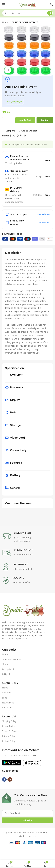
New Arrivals (8, 703)
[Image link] (24, 609)
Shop (5, 698)
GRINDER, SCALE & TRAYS (25, 22)
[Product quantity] (8, 120)
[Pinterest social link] (18, 136)
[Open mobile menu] (4, 4)
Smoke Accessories (11, 659)
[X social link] (14, 136)
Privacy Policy (9, 736)
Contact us (7, 708)
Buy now (45, 120)
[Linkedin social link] (21, 136)
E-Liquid (6, 674)
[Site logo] (28, 4)
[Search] (27, 13)
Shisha (5, 664)
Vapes (5, 654)
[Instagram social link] (10, 779)
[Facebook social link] (10, 136)
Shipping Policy (9, 721)
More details (43, 214)
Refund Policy (9, 741)
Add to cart (25, 120)
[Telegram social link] (25, 136)
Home (5, 22)
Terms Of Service (10, 731)
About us (6, 693)
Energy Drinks (9, 669)
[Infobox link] (27, 537)
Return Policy (8, 726)
